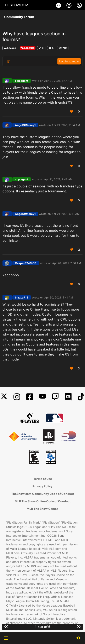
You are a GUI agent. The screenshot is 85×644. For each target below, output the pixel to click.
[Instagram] (17, 397)
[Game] (59, 5)
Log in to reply (69, 61)
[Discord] (68, 397)
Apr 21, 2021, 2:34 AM (66, 125)
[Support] (69, 5)
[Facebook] (30, 397)
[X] (4, 397)
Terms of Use (43, 479)
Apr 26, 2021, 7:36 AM (67, 263)
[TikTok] (81, 397)
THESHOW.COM (16, 5)
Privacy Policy (42, 486)
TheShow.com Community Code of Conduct (42, 494)
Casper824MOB (26, 263)
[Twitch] (55, 397)
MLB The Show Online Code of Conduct (43, 501)
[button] (6, 638)
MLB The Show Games (42, 509)
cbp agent (22, 81)
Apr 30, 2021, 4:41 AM (59, 297)
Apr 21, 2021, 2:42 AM (58, 179)
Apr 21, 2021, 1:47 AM (58, 81)
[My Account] (79, 5)
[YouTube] (42, 397)
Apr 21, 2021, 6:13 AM (66, 214)
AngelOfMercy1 (25, 125)
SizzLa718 (22, 297)
